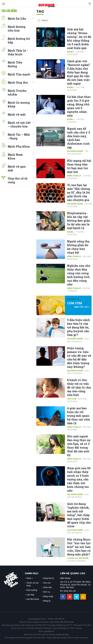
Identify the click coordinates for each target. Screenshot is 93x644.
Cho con (72, 399)
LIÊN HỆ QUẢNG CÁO (73, 573)
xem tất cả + (82, 307)
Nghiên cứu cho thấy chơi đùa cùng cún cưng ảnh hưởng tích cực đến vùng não (79, 275)
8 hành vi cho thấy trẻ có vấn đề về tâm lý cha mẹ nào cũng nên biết (79, 387)
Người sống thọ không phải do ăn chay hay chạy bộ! (78, 247)
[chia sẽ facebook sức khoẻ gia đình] (63, 597)
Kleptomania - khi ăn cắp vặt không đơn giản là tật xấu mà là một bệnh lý (79, 220)
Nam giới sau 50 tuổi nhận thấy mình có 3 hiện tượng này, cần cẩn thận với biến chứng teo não (79, 479)
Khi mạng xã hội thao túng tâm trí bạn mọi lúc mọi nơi (79, 166)
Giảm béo (48, 587)
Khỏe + (71, 52)
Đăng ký (47, 601)
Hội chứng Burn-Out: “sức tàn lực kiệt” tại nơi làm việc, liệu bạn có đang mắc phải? (79, 547)
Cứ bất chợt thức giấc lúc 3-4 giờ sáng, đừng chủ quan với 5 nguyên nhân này (79, 106)
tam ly (45, 20)
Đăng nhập (48, 596)
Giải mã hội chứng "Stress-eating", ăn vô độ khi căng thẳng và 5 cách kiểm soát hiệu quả (79, 39)
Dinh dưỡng (32, 590)
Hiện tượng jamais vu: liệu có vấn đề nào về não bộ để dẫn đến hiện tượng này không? (79, 357)
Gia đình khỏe (75, 151)
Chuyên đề (73, 299)
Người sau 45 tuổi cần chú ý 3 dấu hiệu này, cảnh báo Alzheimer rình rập (79, 138)
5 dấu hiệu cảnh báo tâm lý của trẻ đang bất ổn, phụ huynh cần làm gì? (78, 327)
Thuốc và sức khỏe (78, 558)
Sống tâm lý (74, 176)
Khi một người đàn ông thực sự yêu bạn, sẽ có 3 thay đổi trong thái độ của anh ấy (79, 446)
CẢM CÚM (75, 303)
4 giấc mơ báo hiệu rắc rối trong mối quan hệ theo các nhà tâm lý (78, 416)
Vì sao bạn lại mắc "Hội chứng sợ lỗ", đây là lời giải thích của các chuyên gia (79, 192)
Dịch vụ (47, 592)
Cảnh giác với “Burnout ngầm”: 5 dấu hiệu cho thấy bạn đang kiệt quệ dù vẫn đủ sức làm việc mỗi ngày (79, 72)
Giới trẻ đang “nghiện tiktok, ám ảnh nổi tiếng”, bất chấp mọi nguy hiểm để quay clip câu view (79, 515)
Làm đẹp (30, 595)
